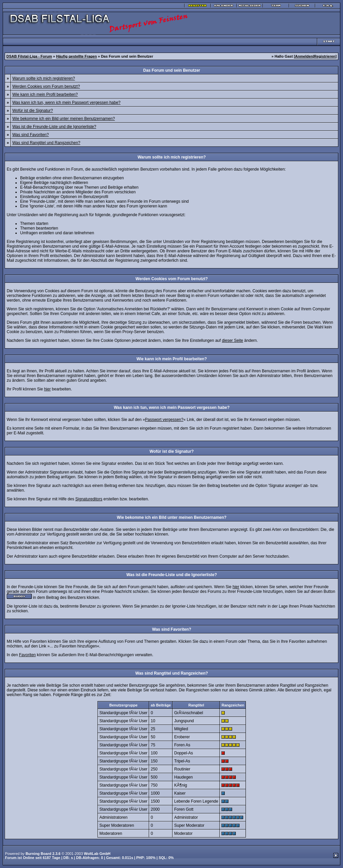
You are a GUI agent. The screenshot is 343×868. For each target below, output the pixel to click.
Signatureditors (89, 499)
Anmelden (304, 56)
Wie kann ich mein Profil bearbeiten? (45, 95)
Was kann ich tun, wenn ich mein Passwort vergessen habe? (66, 103)
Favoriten (27, 655)
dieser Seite (232, 340)
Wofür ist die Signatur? (33, 111)
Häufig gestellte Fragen (77, 56)
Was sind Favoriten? (31, 135)
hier (47, 389)
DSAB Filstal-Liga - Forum (29, 56)
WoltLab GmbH (97, 854)
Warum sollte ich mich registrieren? (44, 78)
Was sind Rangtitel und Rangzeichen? (46, 143)
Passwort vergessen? (164, 420)
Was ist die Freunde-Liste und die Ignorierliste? (54, 127)
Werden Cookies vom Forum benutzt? (46, 86)
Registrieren (325, 56)
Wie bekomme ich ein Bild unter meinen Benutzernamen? (64, 119)
